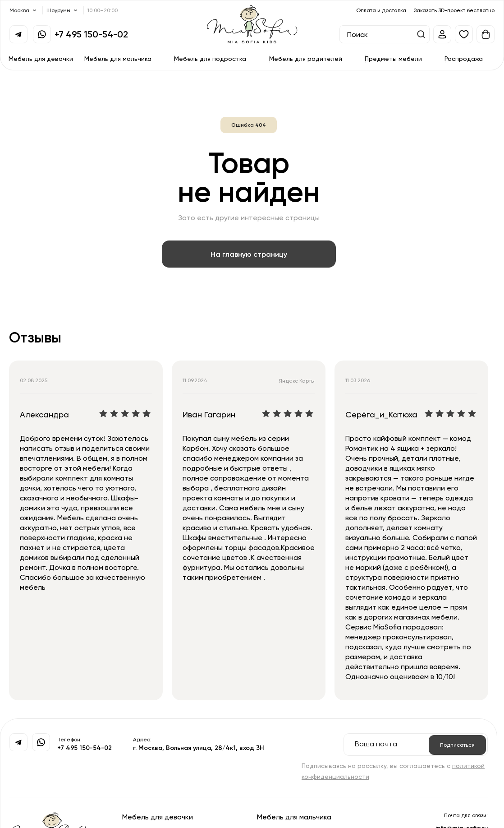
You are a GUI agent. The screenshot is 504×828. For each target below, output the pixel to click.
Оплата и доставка (381, 10)
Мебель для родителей (306, 58)
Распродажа (464, 58)
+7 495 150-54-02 (91, 34)
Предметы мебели (393, 58)
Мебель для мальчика (118, 58)
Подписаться (457, 745)
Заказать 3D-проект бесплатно (454, 10)
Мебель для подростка (210, 58)
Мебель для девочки (41, 58)
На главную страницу (249, 254)
